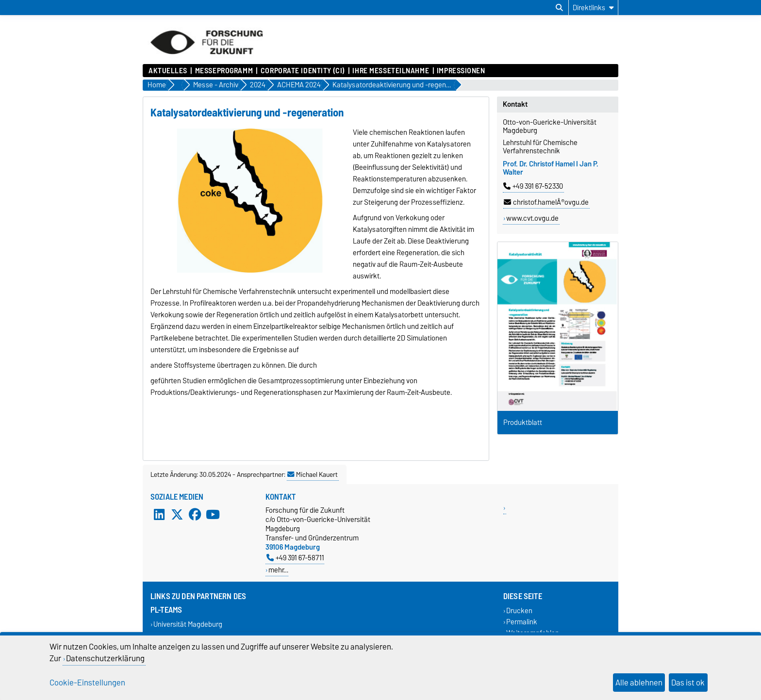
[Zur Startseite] (207, 59)
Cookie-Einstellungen (87, 683)
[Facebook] (195, 514)
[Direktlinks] (593, 8)
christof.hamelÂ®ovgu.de (546, 202)
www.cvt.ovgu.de (532, 218)
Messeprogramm (224, 71)
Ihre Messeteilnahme (391, 71)
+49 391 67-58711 (295, 558)
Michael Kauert (313, 474)
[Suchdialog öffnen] (559, 8)
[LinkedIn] (159, 514)
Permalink (522, 622)
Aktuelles (168, 71)
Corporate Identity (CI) (303, 71)
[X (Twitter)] (177, 514)
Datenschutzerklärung (105, 658)
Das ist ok (688, 683)
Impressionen (461, 71)
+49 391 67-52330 (533, 186)
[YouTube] (213, 514)
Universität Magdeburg (188, 624)
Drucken (519, 610)
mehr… (278, 570)
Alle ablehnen (639, 683)
